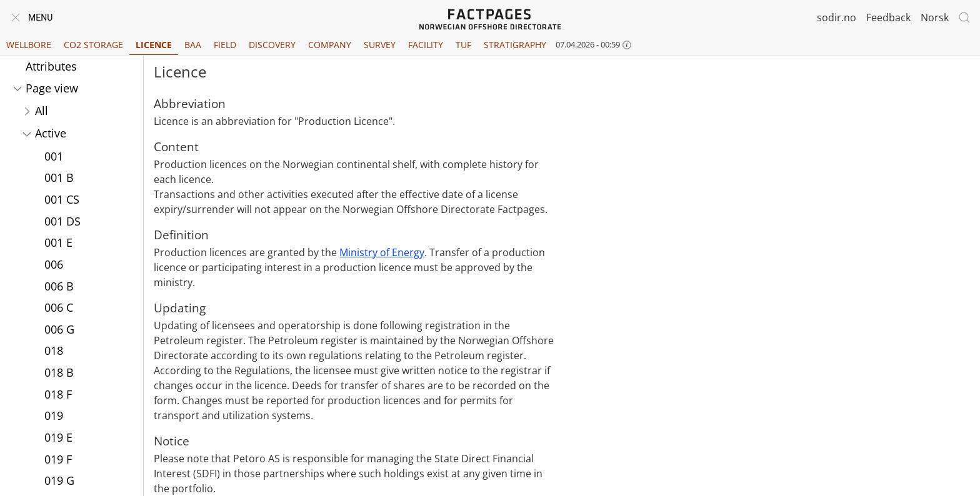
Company (330, 45)
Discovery (272, 45)
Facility (426, 45)
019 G (59, 480)
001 (54, 156)
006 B (59, 286)
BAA (193, 45)
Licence (154, 45)
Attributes (51, 66)
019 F (58, 459)
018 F (58, 394)
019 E (58, 437)
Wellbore (29, 45)
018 (54, 350)
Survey (380, 45)
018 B (59, 372)
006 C (59, 307)
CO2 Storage (93, 45)
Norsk (935, 17)
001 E (58, 242)
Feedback (888, 17)
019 (54, 415)
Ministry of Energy (382, 252)
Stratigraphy (515, 45)
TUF (463, 45)
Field (225, 45)
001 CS (62, 199)
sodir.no (837, 17)
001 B (59, 177)
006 (54, 264)
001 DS (62, 221)
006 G (59, 329)
